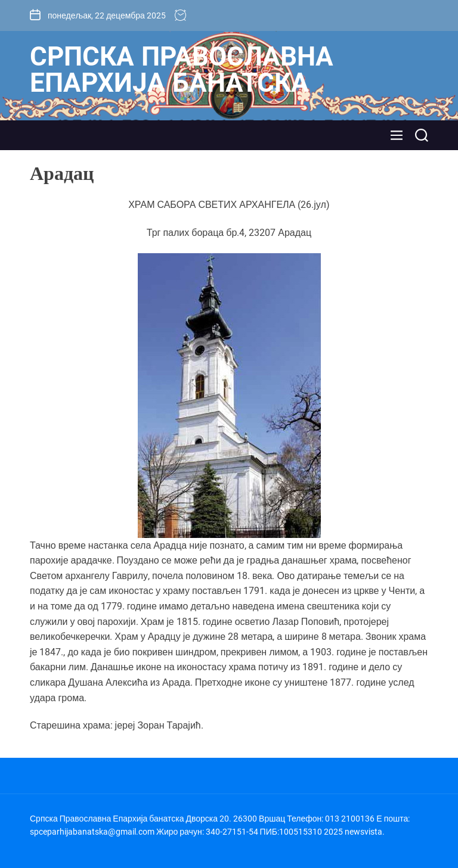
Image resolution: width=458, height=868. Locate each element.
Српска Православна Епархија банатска (182, 70)
